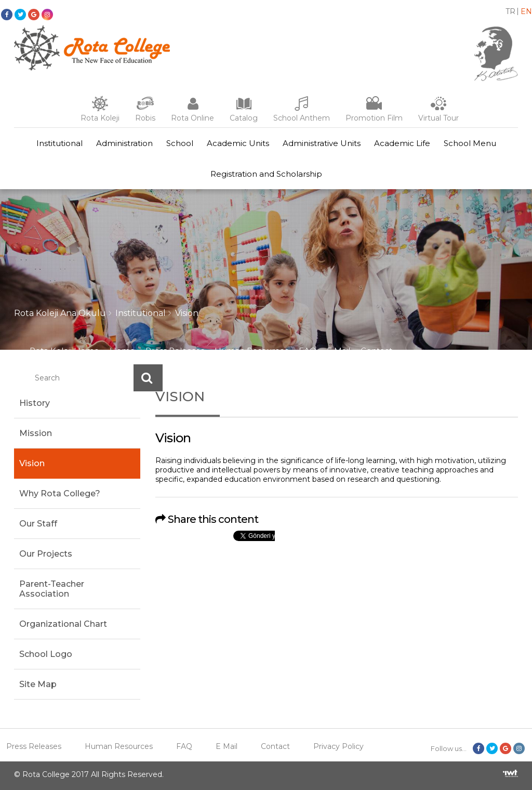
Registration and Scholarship (266, 174)
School (180, 143)
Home (122, 351)
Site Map (38, 684)
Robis (145, 118)
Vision (187, 313)
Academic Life (402, 143)
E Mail (338, 351)
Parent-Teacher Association (52, 589)
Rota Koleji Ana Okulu (60, 313)
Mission (36, 433)
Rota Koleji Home (64, 351)
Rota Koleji (100, 118)
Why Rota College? (60, 493)
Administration (124, 143)
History (35, 403)
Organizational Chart (63, 624)
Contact (376, 351)
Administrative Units (322, 143)
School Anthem (302, 118)
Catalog (244, 118)
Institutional (59, 143)
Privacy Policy (338, 746)
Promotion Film (374, 118)
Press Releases (175, 351)
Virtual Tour (438, 118)
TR (510, 11)
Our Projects (46, 554)
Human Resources (251, 351)
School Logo (46, 654)
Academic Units (238, 143)
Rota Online (192, 118)
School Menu (470, 143)
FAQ (308, 351)
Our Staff (38, 524)
